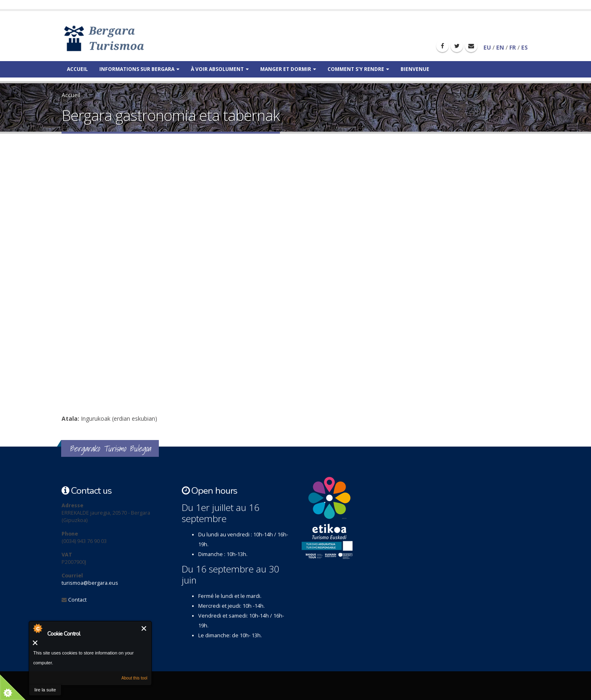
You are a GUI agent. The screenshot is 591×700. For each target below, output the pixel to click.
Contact (77, 600)
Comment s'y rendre (358, 69)
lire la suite (45, 690)
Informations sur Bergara (139, 69)
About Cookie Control (37, 628)
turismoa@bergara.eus (90, 583)
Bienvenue (415, 69)
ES (525, 47)
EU (487, 47)
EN (500, 47)
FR (513, 47)
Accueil (77, 69)
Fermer (144, 628)
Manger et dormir (288, 69)
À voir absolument (220, 69)
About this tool (134, 678)
